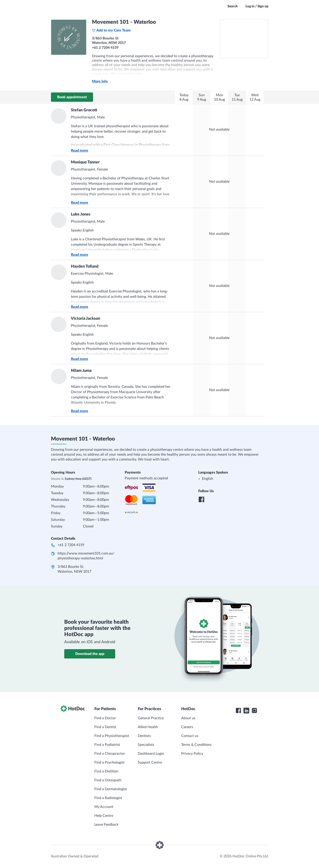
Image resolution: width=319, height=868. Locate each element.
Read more (80, 151)
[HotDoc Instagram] (254, 711)
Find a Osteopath (108, 780)
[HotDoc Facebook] (238, 711)
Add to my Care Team (111, 30)
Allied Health (148, 727)
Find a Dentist (105, 727)
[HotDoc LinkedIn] (246, 711)
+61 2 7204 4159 (71, 545)
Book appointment (72, 97)
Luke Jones (81, 214)
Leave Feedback (106, 825)
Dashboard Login (151, 754)
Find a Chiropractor (110, 754)
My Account (104, 807)
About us (188, 718)
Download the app (90, 654)
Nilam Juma (81, 371)
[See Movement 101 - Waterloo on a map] (244, 39)
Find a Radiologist (108, 798)
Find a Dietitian (106, 771)
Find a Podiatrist (107, 745)
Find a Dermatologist (111, 789)
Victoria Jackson (86, 319)
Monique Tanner (85, 162)
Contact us (190, 736)
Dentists (144, 736)
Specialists (146, 745)
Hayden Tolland (85, 266)
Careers (187, 727)
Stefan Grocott (84, 110)
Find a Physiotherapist (112, 736)
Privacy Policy (192, 754)
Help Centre (104, 816)
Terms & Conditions (196, 745)
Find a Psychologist (109, 762)
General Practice (151, 718)
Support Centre (150, 762)
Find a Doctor (105, 718)
